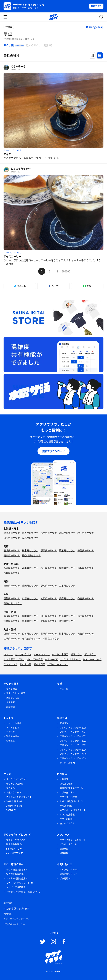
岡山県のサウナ (49, 616)
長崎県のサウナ (49, 634)
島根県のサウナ (30, 616)
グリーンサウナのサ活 (12, 150)
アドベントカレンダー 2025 (73, 728)
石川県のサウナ (49, 568)
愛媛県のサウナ (49, 621)
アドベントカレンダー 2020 (73, 750)
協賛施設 (64, 849)
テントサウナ (10, 664)
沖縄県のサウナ (51, 638)
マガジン (64, 723)
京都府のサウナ (30, 598)
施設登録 (10, 707)
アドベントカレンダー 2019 (73, 754)
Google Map (96, 27)
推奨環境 (8, 903)
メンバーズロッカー (69, 844)
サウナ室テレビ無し (14, 659)
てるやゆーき (18, 66)
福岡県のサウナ (12, 634)
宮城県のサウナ (67, 533)
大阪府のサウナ (49, 598)
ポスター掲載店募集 (16, 879)
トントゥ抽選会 (14, 723)
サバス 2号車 (66, 806)
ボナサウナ (90, 654)
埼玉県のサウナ (67, 550)
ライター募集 (66, 763)
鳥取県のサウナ (12, 616)
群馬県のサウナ (49, 550)
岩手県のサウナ (49, 533)
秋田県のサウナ (86, 533)
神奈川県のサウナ (31, 555)
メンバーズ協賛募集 (16, 887)
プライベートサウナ (58, 664)
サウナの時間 (66, 819)
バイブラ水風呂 (35, 659)
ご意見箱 (64, 879)
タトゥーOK (51, 659)
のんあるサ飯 (66, 784)
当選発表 (10, 732)
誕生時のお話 (13, 844)
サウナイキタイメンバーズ (73, 840)
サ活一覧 (64, 689)
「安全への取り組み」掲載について (23, 892)
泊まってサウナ (67, 823)
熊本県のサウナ (67, 634)
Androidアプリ (13, 853)
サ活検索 (10, 702)
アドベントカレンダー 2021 (73, 745)
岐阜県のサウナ (12, 586)
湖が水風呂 (39, 664)
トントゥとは (13, 728)
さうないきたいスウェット (19, 797)
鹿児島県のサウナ (31, 638)
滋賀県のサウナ (12, 598)
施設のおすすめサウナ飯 (71, 788)
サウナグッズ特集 (15, 784)
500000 (65, 271)
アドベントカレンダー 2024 (73, 732)
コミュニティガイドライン (16, 919)
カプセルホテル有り (70, 659)
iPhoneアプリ (13, 849)
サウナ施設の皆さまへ (17, 870)
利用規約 (8, 914)
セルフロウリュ (23, 654)
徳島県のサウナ (12, 621)
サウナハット (13, 788)
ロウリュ (8, 654)
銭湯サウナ (76, 654)
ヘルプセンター (67, 870)
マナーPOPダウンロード (18, 883)
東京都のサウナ (12, 555)
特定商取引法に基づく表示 (16, 909)
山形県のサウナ (12, 538)
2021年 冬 (11, 810)
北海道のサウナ (12, 533)
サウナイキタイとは (16, 840)
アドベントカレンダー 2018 (73, 758)
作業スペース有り (92, 659)
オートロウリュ (42, 654)
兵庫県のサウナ (67, 598)
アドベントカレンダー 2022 (73, 741)
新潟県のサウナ (12, 568)
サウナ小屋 (26, 664)
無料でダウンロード (53, 451)
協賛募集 (10, 741)
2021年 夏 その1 (14, 801)
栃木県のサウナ (30, 550)
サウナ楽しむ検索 (68, 797)
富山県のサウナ (30, 568)
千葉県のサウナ (86, 550)
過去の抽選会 (13, 736)
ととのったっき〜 (21, 168)
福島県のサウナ (30, 538)
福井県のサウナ (67, 568)
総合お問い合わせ (68, 874)
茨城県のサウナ (12, 550)
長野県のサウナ (12, 573)
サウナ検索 (12, 689)
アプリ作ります (67, 792)
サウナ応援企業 (67, 815)
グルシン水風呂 (60, 654)
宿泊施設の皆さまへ (16, 874)
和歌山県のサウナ (13, 603)
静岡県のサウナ (30, 586)
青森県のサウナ (30, 533)
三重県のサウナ (67, 586)
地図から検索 (13, 698)
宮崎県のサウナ (12, 638)
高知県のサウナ (67, 621)
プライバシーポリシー (14, 924)
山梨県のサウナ (86, 568)
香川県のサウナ (30, 621)
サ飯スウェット (14, 792)
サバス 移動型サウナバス (72, 801)
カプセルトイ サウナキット (73, 810)
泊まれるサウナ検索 (16, 693)
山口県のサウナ (86, 616)
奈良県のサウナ (86, 598)
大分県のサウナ (86, 634)
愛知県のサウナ (49, 586)
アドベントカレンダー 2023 (73, 736)
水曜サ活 (64, 779)
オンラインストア (15, 779)
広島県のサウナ (67, 616)
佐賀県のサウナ (30, 634)
